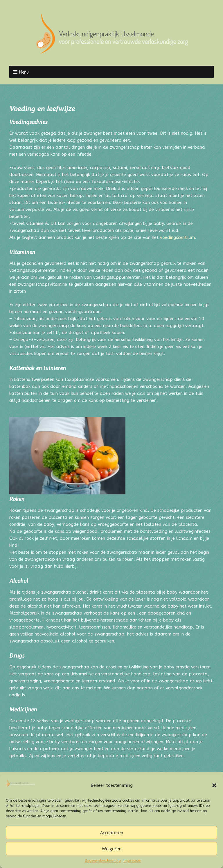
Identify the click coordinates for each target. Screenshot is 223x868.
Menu (24, 72)
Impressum (133, 861)
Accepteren (112, 833)
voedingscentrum (177, 237)
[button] (214, 785)
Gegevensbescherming (103, 861)
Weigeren (112, 849)
